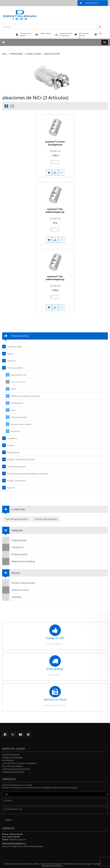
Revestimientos (17, 403)
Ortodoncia (13, 547)
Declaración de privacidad (52, 864)
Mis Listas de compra (12, 766)
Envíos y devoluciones (19, 583)
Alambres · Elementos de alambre (21, 459)
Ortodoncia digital (15, 347)
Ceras (13, 410)
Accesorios (15, 431)
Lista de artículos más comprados (19, 763)
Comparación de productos (16, 769)
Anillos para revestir (19, 417)
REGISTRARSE (91, 3)
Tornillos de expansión (17, 467)
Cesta (101, 35)
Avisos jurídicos (33, 864)
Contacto (12, 597)
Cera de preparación (17, 519)
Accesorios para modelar (21, 424)
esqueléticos (12, 438)
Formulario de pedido (13, 772)
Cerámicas (11, 361)
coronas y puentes (33, 54)
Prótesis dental (16, 54)
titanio (13, 389)
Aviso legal (96, 864)
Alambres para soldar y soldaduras (25, 396)
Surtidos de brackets (46, 519)
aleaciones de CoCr (19, 375)
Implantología (14, 540)
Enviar (9, 820)
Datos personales (11, 755)
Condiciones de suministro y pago (77, 864)
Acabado (11, 445)
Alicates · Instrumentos (16, 481)
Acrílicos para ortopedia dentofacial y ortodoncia (27, 474)
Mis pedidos (8, 760)
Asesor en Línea (15, 590)
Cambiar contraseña (12, 758)
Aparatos (11, 488)
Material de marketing (19, 562)
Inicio (4, 54)
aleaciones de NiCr (52, 54)
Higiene (10, 354)
